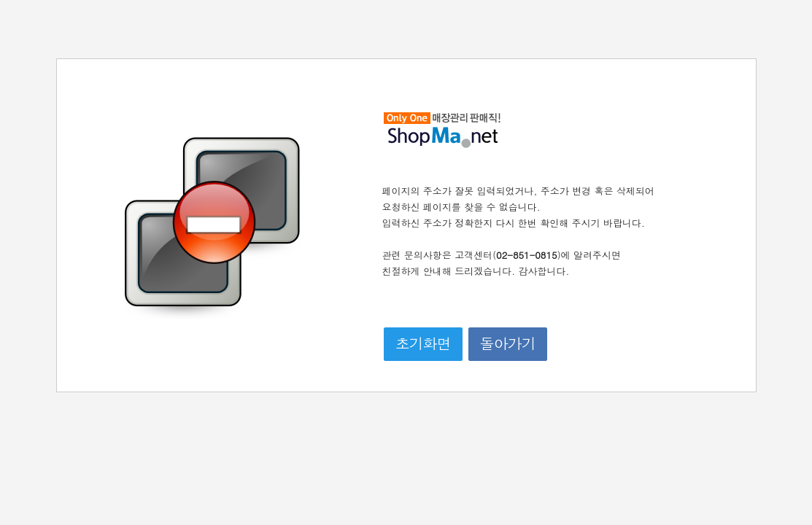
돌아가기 (508, 343)
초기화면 (423, 343)
